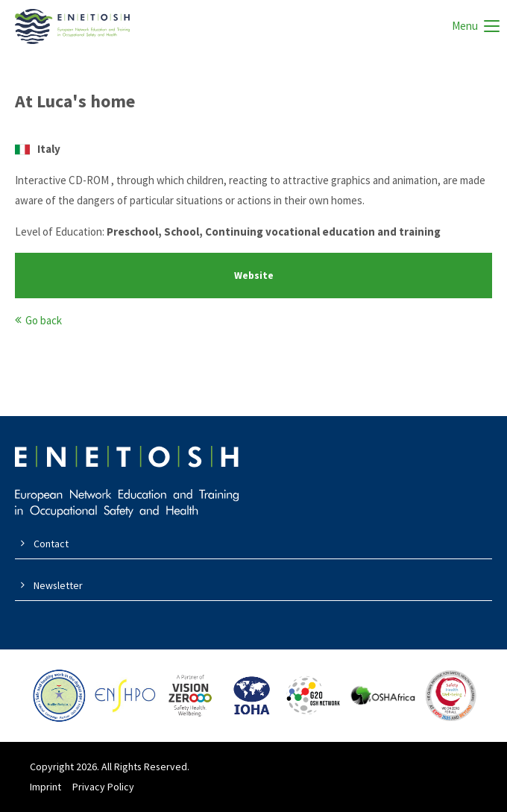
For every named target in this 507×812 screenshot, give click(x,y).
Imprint (45, 787)
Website (254, 276)
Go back (44, 320)
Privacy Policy (103, 787)
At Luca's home (75, 101)
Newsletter (58, 585)
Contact (51, 544)
